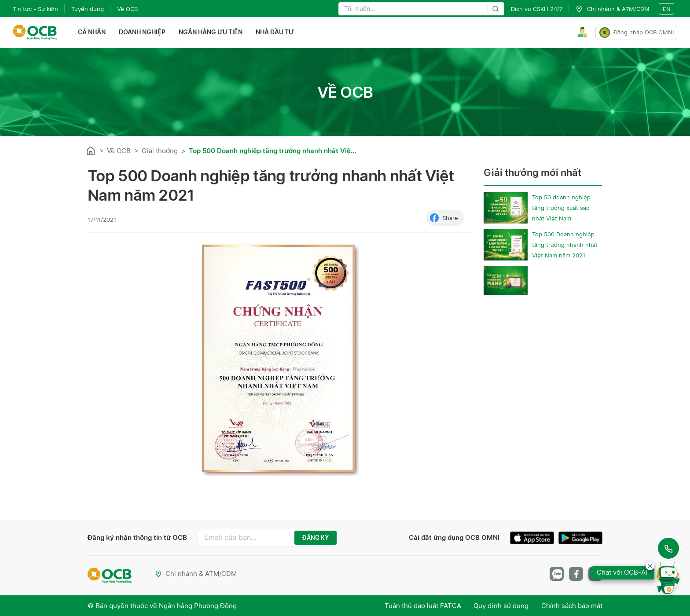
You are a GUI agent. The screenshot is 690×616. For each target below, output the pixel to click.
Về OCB (127, 9)
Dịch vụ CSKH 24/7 (537, 9)
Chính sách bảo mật (572, 605)
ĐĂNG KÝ (316, 538)
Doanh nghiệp (142, 32)
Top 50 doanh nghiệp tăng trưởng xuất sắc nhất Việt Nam (561, 208)
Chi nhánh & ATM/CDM (196, 574)
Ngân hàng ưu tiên (211, 32)
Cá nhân (92, 32)
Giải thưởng (160, 151)
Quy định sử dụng (501, 605)
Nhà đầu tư (275, 32)
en (667, 9)
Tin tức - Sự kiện (35, 9)
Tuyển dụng (88, 9)
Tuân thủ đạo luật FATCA (422, 605)
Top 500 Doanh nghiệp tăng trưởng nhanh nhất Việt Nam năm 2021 (565, 245)
